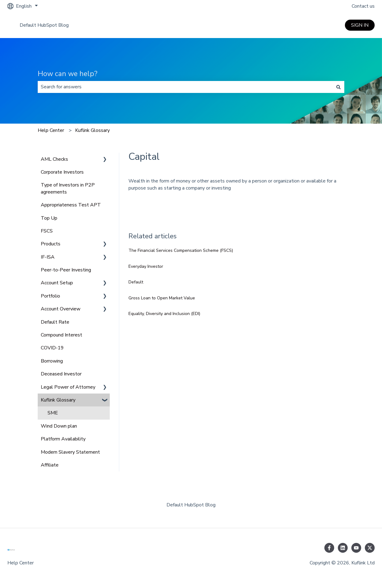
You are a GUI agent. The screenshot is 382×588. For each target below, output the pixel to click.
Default (136, 282)
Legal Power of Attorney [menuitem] (68, 387)
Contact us (363, 6)
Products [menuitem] (51, 244)
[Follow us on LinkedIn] (343, 548)
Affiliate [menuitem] (50, 465)
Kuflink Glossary (92, 130)
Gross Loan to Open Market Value (162, 298)
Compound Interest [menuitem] (61, 335)
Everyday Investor (146, 266)
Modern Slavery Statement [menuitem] (70, 452)
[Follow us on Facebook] (329, 548)
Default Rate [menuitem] (55, 322)
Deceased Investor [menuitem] (61, 374)
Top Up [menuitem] (49, 218)
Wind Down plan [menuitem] (59, 426)
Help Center (51, 130)
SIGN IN (360, 25)
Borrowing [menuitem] (52, 361)
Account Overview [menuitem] (61, 309)
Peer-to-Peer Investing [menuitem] (66, 270)
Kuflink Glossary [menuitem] (58, 400)
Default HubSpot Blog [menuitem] (191, 505)
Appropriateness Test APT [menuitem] (71, 205)
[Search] (338, 87)
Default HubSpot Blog (44, 25)
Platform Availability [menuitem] (63, 439)
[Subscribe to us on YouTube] (356, 548)
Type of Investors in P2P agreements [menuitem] (68, 188)
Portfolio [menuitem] (50, 296)
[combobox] (185, 87)
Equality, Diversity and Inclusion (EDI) (164, 314)
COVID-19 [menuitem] (52, 348)
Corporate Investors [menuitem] (62, 172)
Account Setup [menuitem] (57, 283)
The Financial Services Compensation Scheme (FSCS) (181, 250)
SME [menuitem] (53, 413)
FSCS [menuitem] (47, 231)
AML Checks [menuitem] (54, 159)
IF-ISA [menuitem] (48, 257)
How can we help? (68, 74)
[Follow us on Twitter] (370, 548)
